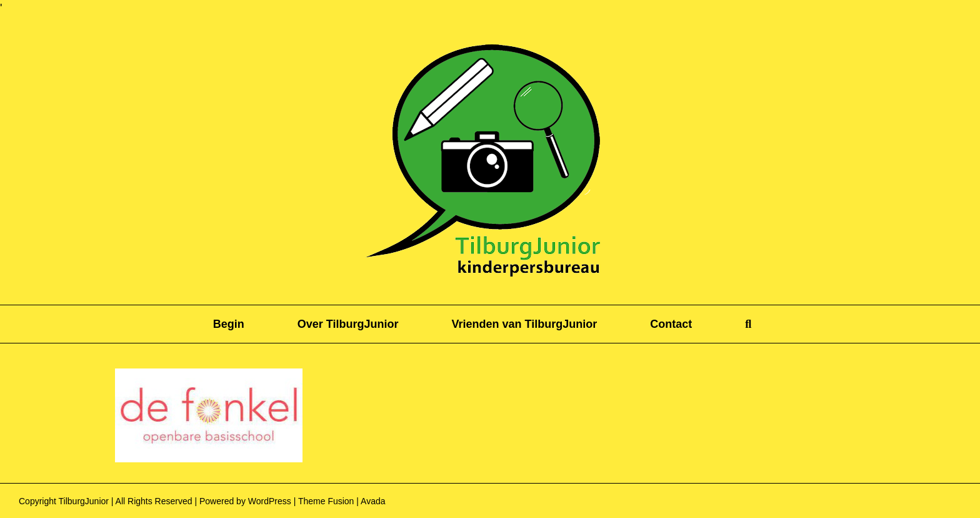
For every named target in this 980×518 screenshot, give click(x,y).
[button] (748, 324)
